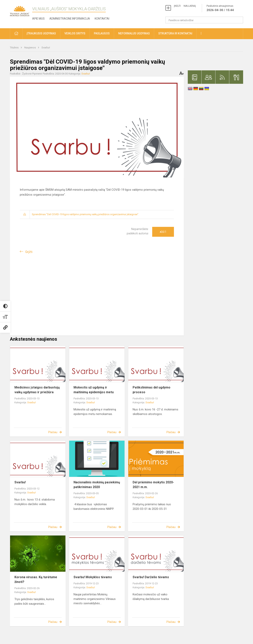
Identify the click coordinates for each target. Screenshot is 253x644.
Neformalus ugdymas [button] (134, 33)
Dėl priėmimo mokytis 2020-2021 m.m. (153, 485)
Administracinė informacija (70, 19)
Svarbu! (46, 48)
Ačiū (163, 232)
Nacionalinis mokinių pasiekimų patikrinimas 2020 (97, 485)
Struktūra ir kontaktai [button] (175, 33)
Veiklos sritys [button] (75, 33)
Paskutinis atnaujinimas (220, 8)
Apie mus (38, 19)
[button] (16, 34)
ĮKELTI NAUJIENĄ (185, 6)
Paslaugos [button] (102, 33)
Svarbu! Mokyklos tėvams (93, 577)
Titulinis (15, 48)
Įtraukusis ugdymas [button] (41, 33)
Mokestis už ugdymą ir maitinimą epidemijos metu (94, 390)
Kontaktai (102, 19)
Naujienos (30, 48)
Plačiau (53, 432)
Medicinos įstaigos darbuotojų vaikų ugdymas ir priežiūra (37, 390)
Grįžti (29, 252)
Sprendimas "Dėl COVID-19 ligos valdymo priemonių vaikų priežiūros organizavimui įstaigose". (85, 214)
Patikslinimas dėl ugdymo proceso (152, 390)
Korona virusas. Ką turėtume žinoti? (36, 579)
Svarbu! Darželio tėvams (151, 577)
